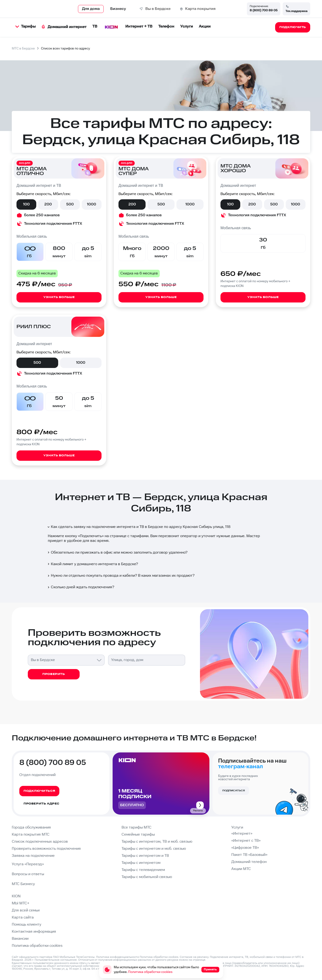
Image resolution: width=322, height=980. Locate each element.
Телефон (166, 27)
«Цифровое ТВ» (245, 848)
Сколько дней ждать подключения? (80, 587)
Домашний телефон (249, 862)
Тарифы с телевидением (143, 870)
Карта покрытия (200, 9)
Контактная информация (34, 932)
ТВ (95, 27)
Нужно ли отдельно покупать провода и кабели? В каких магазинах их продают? (121, 576)
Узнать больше (59, 297)
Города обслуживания (31, 827)
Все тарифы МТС (137, 827)
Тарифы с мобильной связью (147, 877)
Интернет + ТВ (139, 27)
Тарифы (25, 27)
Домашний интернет (64, 27)
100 (26, 204)
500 (70, 204)
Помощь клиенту (26, 925)
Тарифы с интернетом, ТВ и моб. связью (157, 842)
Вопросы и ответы (28, 874)
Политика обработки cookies (37, 946)
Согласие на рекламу (194, 957)
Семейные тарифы (138, 835)
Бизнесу (118, 9)
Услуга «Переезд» (28, 864)
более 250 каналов (42, 215)
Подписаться (234, 791)
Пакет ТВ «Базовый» (249, 855)
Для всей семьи (26, 910)
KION (16, 896)
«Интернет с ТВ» (246, 841)
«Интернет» (242, 834)
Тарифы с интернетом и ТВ (145, 856)
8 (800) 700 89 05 (264, 10)
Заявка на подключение (33, 856)
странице (199, 960)
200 (48, 204)
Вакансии (20, 939)
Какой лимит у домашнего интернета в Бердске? (92, 564)
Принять (210, 970)
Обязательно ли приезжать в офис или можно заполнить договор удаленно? (117, 553)
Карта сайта (23, 917)
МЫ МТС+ (21, 903)
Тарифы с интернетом (141, 863)
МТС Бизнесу (23, 884)
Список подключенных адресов (40, 842)
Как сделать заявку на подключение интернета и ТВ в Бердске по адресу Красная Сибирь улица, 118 (139, 527)
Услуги (187, 27)
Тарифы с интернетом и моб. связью (154, 849)
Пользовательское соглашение (56, 960)
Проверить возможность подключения (46, 849)
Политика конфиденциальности (118, 957)
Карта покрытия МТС (31, 835)
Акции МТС (241, 869)
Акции (205, 27)
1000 (92, 204)
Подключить (91, 536)
